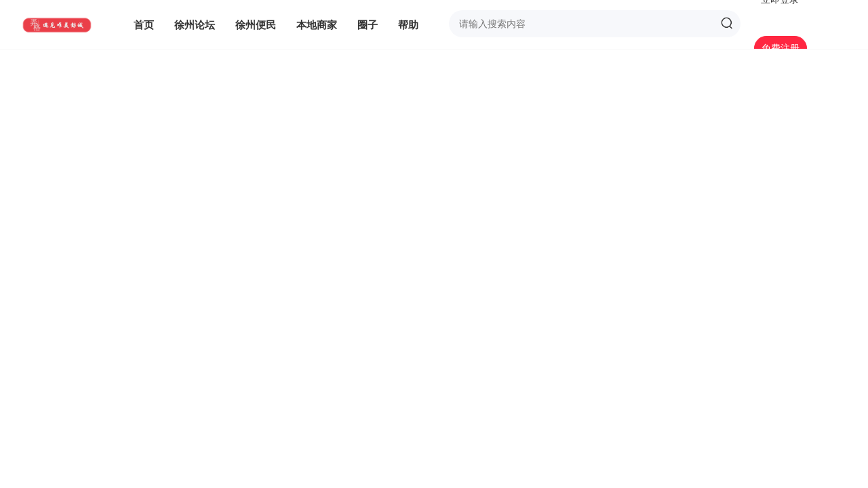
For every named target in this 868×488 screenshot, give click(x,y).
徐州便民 (256, 24)
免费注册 (781, 48)
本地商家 (317, 24)
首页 (144, 24)
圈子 (368, 24)
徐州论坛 (195, 24)
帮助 (408, 24)
